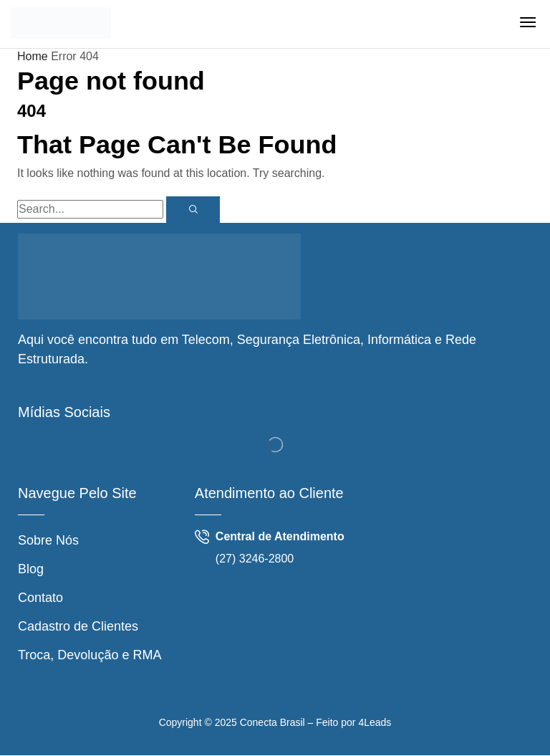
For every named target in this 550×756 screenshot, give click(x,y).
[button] (528, 22)
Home (33, 56)
